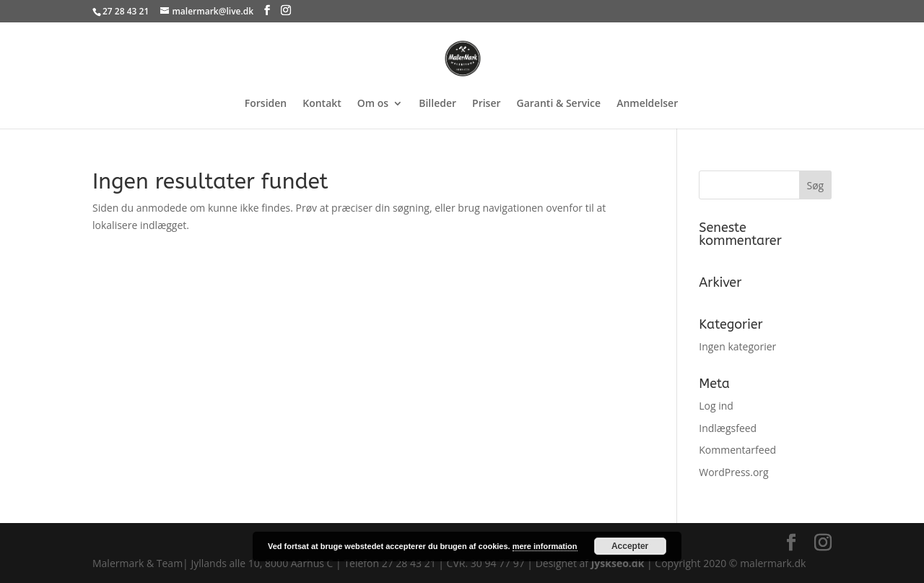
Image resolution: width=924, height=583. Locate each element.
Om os (373, 104)
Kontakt (322, 104)
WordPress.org (733, 472)
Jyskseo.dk (618, 563)
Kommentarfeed (737, 450)
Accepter (630, 546)
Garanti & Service (559, 104)
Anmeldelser (647, 104)
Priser (486, 104)
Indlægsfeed (728, 428)
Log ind (716, 406)
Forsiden (266, 104)
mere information (545, 546)
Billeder (437, 104)
